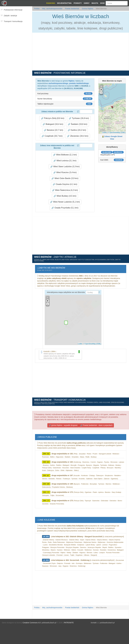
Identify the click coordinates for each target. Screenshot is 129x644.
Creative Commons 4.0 (32, 623)
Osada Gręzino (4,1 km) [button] (65, 184)
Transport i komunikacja (13, 21)
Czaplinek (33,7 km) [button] (52, 136)
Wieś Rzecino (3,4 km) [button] (65, 172)
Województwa (64, 3)
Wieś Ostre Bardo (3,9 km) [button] (65, 178)
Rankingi (51, 3)
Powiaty (78, 3)
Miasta (95, 3)
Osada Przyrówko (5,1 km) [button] (65, 208)
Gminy (87, 3)
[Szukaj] (117, 3)
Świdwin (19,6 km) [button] (78, 124)
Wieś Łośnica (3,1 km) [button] (65, 161)
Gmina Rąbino (87, 9)
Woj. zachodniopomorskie (52, 9)
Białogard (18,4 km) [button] (53, 124)
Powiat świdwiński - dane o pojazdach (96, 425)
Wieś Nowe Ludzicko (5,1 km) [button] (65, 202)
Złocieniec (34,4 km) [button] (78, 136)
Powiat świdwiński (72, 9)
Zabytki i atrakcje (10, 16)
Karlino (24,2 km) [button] (77, 130)
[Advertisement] (16, 35)
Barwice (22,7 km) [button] (53, 130)
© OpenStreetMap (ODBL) (117, 132)
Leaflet (104, 132)
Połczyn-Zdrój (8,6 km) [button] (53, 118)
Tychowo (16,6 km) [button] (79, 118)
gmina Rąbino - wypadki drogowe (63, 425)
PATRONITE (69, 623)
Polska (37, 9)
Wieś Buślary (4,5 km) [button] (65, 196)
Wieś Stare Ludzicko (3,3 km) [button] (65, 167)
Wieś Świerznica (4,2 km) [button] (65, 190)
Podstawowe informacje (13, 10)
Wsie (102, 3)
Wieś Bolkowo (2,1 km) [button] (65, 155)
